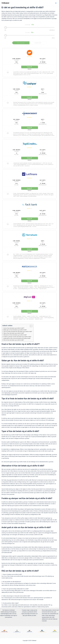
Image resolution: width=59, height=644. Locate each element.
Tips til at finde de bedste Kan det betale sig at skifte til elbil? (18, 332)
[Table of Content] (31, 326)
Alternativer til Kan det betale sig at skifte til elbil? (15, 335)
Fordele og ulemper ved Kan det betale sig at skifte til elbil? (17, 337)
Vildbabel (5, 3)
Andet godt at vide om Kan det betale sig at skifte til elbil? (17, 338)
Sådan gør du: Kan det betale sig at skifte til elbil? (15, 330)
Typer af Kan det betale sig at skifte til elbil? (14, 333)
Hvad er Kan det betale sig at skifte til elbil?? (14, 328)
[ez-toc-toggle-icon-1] (30, 326)
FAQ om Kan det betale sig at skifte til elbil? (14, 340)
